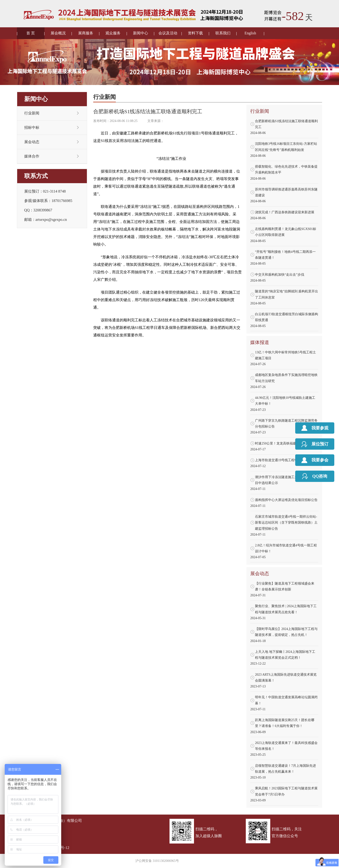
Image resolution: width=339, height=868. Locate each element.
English (250, 33)
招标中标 (32, 127)
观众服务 (113, 33)
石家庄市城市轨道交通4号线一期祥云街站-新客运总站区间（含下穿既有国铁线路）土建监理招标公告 (286, 523)
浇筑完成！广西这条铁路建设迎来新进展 (285, 212)
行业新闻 (32, 113)
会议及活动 (168, 33)
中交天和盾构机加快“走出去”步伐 (279, 275)
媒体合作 (32, 156)
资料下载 (195, 33)
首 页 (31, 33)
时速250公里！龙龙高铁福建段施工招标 (284, 443)
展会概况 (58, 33)
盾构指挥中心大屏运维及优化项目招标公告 (286, 500)
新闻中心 (141, 33)
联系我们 (223, 33)
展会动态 (32, 142)
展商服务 (86, 33)
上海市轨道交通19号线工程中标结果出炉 (285, 460)
